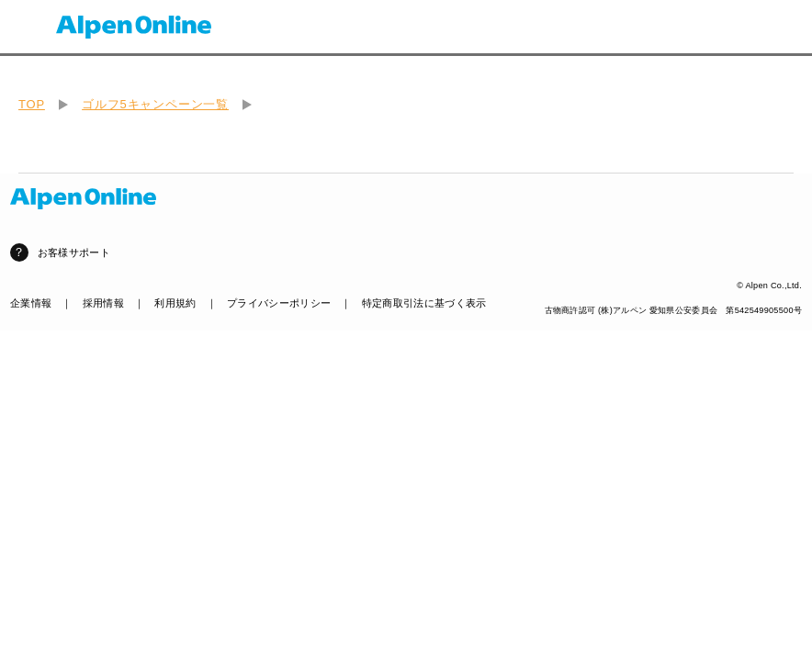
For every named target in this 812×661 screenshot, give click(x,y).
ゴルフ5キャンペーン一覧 (155, 104)
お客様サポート (74, 252)
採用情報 (103, 303)
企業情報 (31, 303)
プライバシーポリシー (279, 303)
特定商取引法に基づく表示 (424, 303)
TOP (32, 104)
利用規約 (175, 303)
